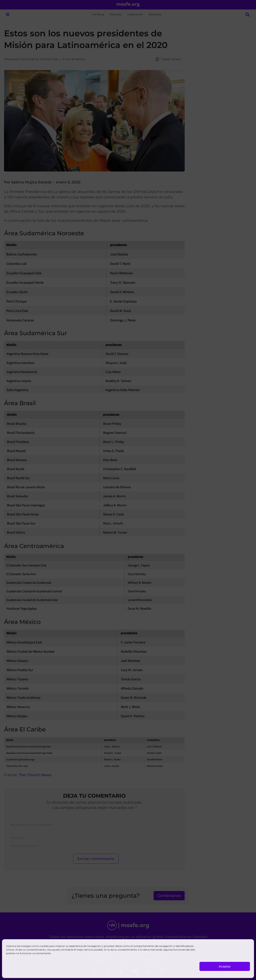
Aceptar (225, 966)
